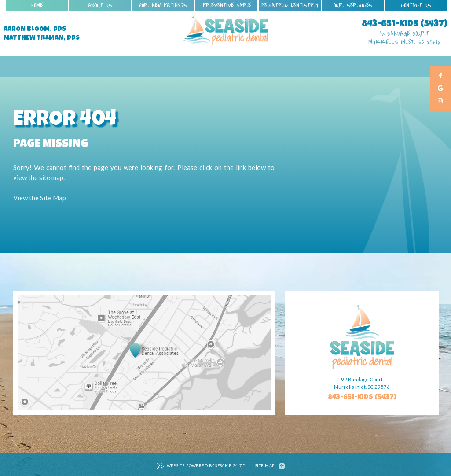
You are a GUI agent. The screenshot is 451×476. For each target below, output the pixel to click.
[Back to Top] (282, 466)
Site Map (265, 466)
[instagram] (440, 101)
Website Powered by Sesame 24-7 (201, 466)
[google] (440, 89)
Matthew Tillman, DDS (42, 38)
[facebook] (440, 76)
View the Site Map (40, 198)
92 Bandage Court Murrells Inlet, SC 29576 (404, 38)
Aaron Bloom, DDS (35, 30)
